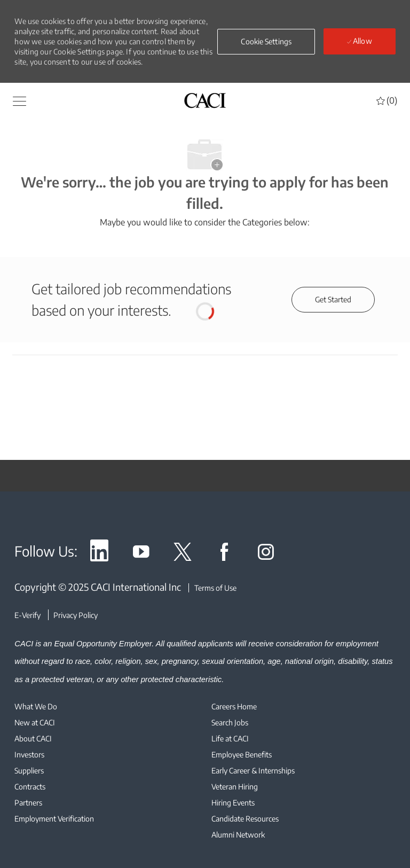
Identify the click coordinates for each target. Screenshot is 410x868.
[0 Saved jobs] (387, 100)
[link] (99, 554)
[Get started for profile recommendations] (333, 300)
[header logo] (205, 100)
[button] (266, 42)
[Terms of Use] (212, 588)
